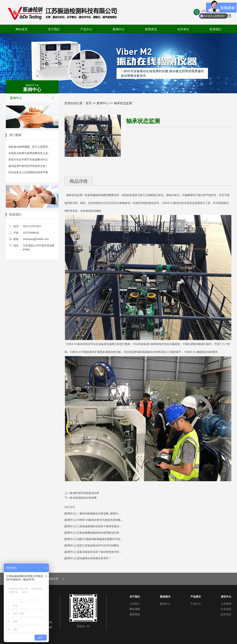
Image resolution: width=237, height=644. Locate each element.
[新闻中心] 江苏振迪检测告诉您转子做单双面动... (93, 526)
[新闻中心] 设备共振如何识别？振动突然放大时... (93, 552)
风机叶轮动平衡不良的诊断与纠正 (28, 159)
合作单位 (183, 29)
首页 (89, 103)
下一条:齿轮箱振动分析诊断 (81, 498)
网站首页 (22, 29)
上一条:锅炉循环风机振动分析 (82, 493)
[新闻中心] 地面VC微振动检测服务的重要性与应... (94, 539)
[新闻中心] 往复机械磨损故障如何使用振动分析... (93, 533)
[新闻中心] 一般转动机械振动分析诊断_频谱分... (92, 513)
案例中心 (119, 29)
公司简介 (135, 604)
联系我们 (216, 29)
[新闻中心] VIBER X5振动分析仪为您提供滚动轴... (94, 520)
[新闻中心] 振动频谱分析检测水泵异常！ (88, 558)
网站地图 (135, 609)
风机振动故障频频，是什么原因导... (29, 147)
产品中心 (86, 29)
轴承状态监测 (123, 103)
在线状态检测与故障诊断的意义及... (29, 153)
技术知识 (226, 614)
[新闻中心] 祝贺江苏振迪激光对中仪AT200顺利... (93, 545)
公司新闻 (226, 604)
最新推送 (135, 614)
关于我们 (54, 29)
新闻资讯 (151, 29)
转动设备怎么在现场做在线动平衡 (28, 172)
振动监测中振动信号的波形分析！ (28, 166)
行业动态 (226, 609)
